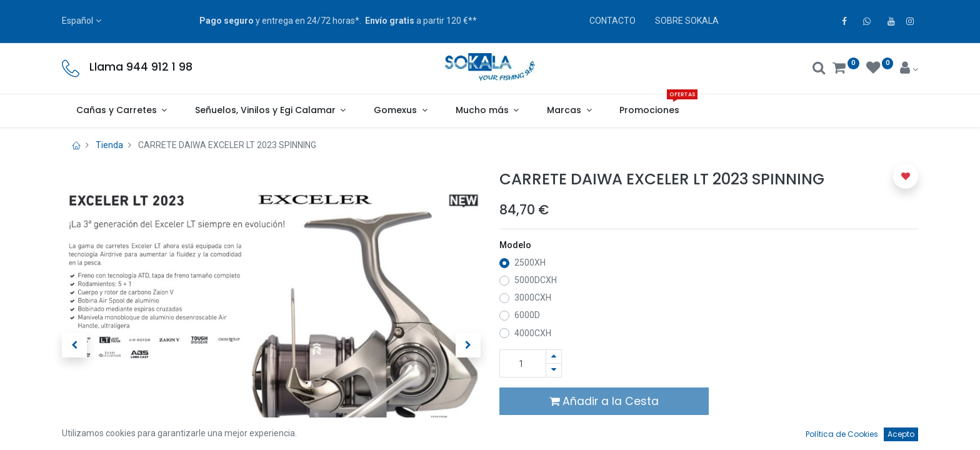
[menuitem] (650, 111)
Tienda (109, 145)
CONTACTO (612, 21)
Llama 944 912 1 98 (141, 67)
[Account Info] (909, 69)
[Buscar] (819, 69)
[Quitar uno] (554, 370)
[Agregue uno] (554, 357)
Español (77, 21)
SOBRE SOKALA (687, 21)
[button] (74, 345)
